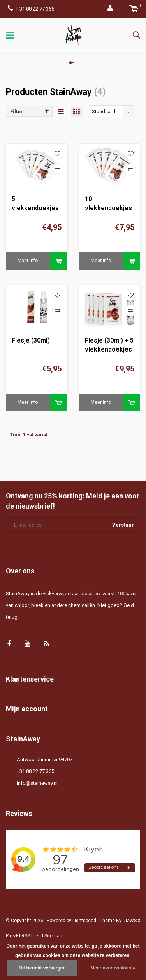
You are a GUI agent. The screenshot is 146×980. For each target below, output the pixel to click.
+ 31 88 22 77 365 (31, 9)
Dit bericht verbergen (42, 968)
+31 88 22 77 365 (35, 771)
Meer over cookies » (113, 968)
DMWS (130, 921)
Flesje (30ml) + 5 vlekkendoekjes (109, 345)
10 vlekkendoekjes (108, 203)
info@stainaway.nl (37, 783)
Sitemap (53, 936)
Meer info (28, 261)
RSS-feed (31, 936)
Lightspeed (84, 921)
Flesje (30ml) (31, 340)
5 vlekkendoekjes (35, 203)
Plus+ (12, 936)
